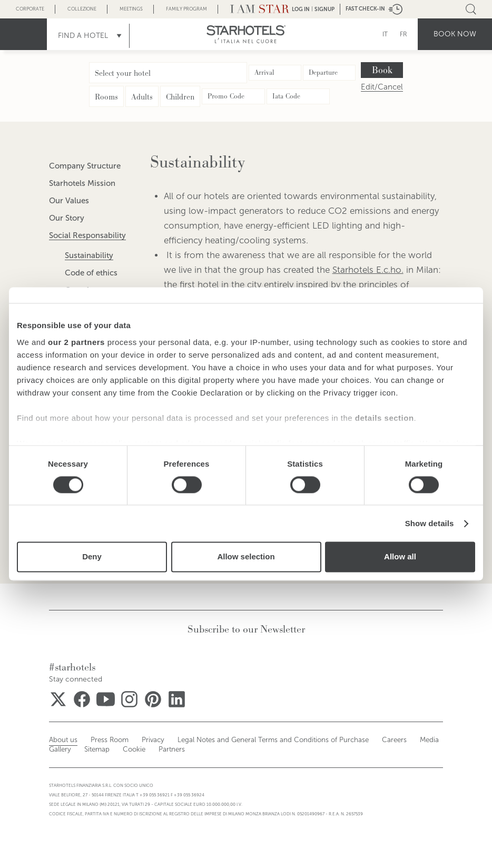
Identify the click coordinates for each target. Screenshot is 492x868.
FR (404, 34)
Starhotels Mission (82, 183)
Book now (455, 34)
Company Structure (85, 166)
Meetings (131, 9)
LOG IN (301, 9)
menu (24, 34)
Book (382, 70)
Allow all (400, 557)
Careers (361, 740)
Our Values (69, 201)
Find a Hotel (83, 36)
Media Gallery (405, 740)
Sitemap (61, 749)
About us (61, 740)
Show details (430, 523)
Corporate (30, 9)
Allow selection (246, 557)
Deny (92, 557)
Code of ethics (91, 273)
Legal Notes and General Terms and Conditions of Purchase (252, 740)
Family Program (186, 9)
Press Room (104, 740)
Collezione (82, 9)
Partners (131, 749)
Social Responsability (87, 235)
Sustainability (89, 255)
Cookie (96, 749)
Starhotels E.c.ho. (368, 270)
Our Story (67, 218)
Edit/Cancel (382, 87)
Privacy (144, 740)
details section (385, 418)
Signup (324, 9)
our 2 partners (76, 342)
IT (385, 34)
